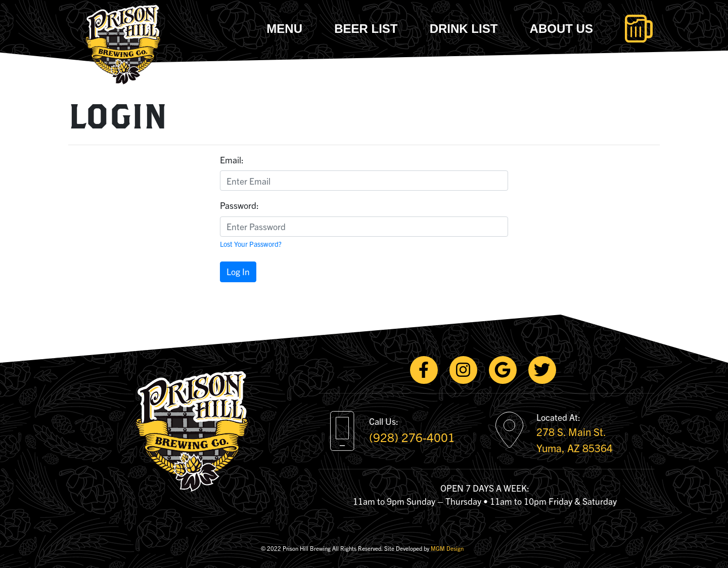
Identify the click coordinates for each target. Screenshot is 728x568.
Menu (284, 29)
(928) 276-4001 (412, 437)
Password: (239, 205)
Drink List (464, 29)
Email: (232, 160)
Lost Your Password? (251, 244)
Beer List (366, 29)
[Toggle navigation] (639, 29)
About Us (561, 29)
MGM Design (447, 548)
